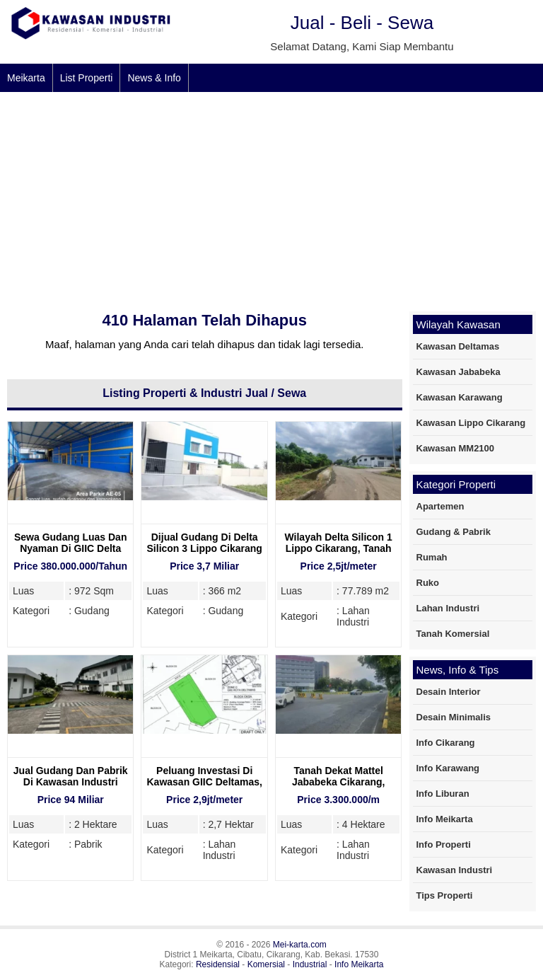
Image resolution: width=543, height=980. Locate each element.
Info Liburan (443, 794)
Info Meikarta (445, 819)
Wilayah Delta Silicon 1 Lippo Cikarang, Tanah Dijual (338, 548)
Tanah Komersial (453, 634)
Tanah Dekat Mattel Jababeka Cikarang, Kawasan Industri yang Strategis (338, 788)
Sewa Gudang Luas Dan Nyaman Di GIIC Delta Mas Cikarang (70, 548)
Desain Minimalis (454, 717)
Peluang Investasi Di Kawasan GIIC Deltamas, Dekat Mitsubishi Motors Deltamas (205, 788)
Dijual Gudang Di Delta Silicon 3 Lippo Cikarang (205, 543)
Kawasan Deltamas (458, 346)
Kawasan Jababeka (459, 372)
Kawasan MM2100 (456, 448)
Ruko (428, 583)
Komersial (266, 964)
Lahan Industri (448, 608)
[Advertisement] (271, 198)
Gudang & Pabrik (454, 532)
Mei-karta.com (300, 945)
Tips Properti (445, 895)
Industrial (310, 964)
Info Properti (444, 844)
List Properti (87, 78)
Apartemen (440, 506)
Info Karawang (448, 768)
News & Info (154, 78)
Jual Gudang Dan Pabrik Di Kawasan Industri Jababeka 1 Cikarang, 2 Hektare (71, 788)
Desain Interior (449, 692)
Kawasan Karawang (460, 397)
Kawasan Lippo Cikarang (471, 423)
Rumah (432, 557)
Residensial (218, 964)
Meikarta (26, 78)
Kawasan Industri (455, 870)
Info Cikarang (446, 743)
